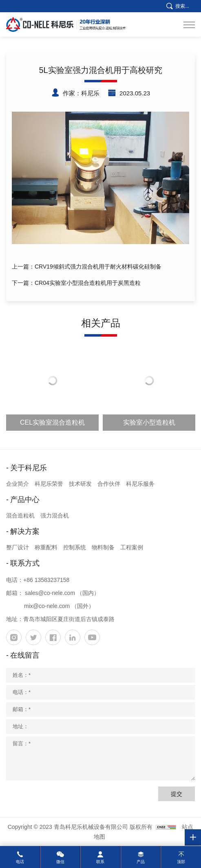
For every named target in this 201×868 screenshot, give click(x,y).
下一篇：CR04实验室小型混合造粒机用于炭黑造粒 (76, 283)
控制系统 (75, 547)
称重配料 (46, 547)
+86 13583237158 (46, 580)
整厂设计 (18, 547)
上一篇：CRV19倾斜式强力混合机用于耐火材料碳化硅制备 (87, 267)
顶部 (181, 862)
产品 (141, 862)
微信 (60, 862)
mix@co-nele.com (47, 606)
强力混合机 (55, 516)
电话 (20, 862)
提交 (177, 794)
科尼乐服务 (140, 484)
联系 (100, 862)
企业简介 (18, 484)
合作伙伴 (109, 484)
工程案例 (132, 547)
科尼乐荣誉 (49, 484)
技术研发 (80, 484)
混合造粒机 (20, 516)
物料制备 (103, 547)
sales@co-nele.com (50, 593)
